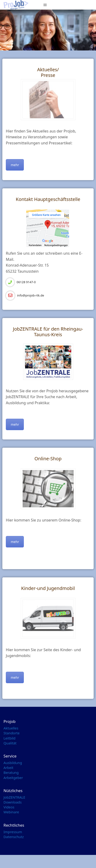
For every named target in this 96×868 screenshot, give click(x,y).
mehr (15, 165)
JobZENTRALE (14, 797)
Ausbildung (13, 763)
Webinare (11, 812)
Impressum (13, 832)
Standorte (12, 733)
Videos (9, 807)
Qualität (10, 743)
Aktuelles (11, 728)
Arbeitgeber (13, 778)
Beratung (11, 772)
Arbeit (8, 768)
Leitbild (9, 738)
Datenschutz (14, 837)
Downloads (13, 802)
